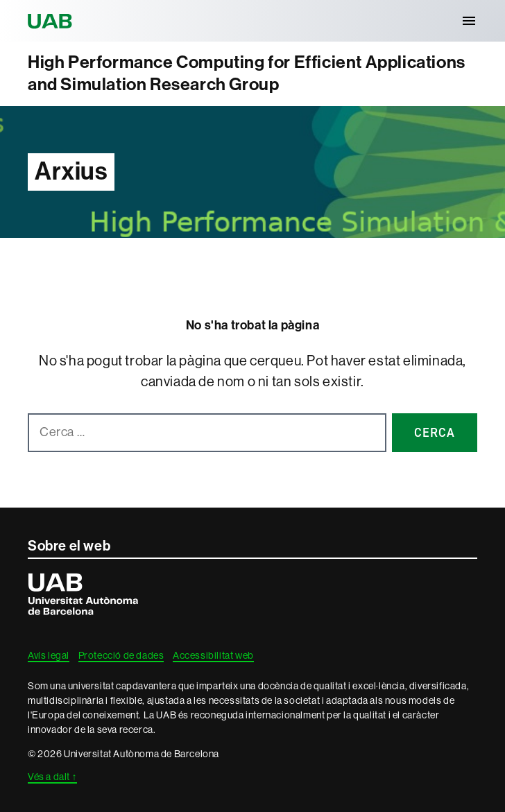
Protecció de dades (121, 655)
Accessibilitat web (213, 655)
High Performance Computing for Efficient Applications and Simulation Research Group (247, 74)
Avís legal (49, 655)
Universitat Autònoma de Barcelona (52, 21)
